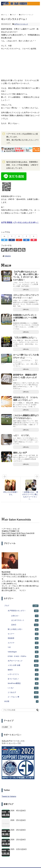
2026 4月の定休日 (18, 811)
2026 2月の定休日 (18, 820)
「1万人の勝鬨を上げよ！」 (25, 338)
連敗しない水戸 (20, 453)
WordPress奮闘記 (23, 683)
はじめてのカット (25, 620)
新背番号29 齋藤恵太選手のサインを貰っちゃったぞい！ (25, 378)
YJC (23, 647)
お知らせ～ (25, 616)
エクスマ (23, 643)
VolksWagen (23, 652)
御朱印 (23, 670)
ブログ (21, 606)
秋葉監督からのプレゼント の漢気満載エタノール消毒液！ (26, 318)
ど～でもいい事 (23, 697)
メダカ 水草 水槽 (23, 665)
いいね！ (23, 688)
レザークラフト (23, 674)
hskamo (8, 256)
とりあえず (23, 692)
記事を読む (26, 290)
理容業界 (23, 638)
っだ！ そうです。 (22, 435)
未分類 (21, 702)
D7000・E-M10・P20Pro (23, 656)
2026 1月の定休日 (18, 840)
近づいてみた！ (23, 679)
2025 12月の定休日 (19, 849)
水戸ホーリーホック (21, 24)
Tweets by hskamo (9, 796)
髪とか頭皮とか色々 (23, 629)
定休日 (25, 625)
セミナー (23, 634)
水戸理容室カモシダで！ (23, 611)
